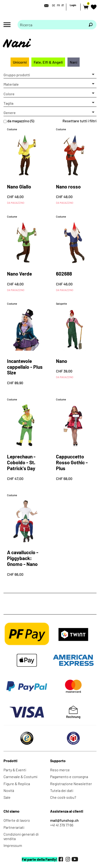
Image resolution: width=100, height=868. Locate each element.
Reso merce (60, 770)
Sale (7, 797)
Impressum (13, 845)
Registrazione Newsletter (71, 784)
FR (58, 5)
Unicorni (20, 62)
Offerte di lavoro (17, 820)
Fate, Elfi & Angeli (48, 62)
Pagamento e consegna (69, 777)
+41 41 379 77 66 (62, 825)
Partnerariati (14, 827)
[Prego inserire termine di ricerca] (51, 25)
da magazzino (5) (21, 121)
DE (54, 5)
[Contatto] (45, 6)
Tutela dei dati (62, 790)
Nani (74, 62)
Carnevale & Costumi (20, 777)
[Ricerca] (91, 25)
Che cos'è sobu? (63, 797)
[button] (50, 75)
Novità (9, 790)
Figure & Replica (17, 784)
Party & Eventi (15, 770)
